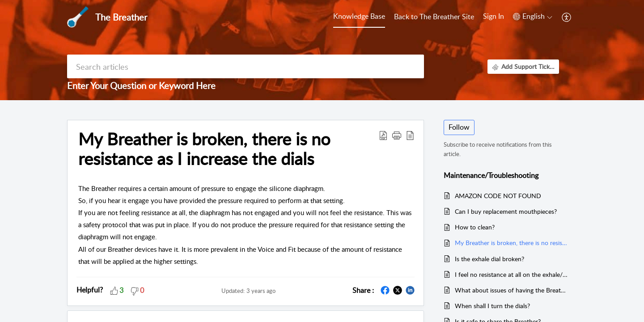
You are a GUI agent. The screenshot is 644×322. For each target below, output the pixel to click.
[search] (246, 66)
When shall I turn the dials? (492, 306)
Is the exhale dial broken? (489, 259)
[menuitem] (494, 17)
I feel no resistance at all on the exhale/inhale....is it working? (511, 274)
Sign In (494, 16)
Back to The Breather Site (434, 17)
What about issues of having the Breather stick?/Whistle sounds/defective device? (511, 290)
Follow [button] (459, 127)
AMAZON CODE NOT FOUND (498, 196)
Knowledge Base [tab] (359, 16)
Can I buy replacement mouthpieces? (506, 211)
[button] (533, 17)
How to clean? (475, 227)
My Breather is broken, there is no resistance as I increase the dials (511, 243)
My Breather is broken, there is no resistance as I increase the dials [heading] (204, 149)
